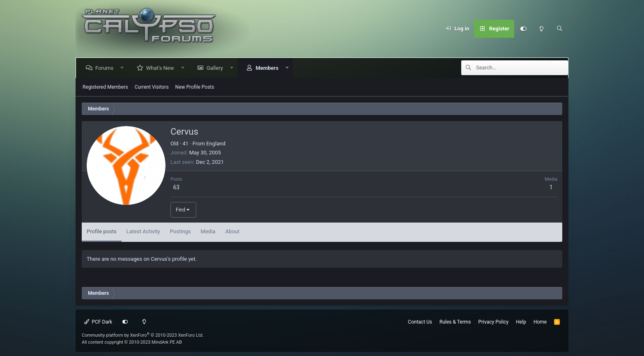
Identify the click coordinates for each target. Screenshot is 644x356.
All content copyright (132, 342)
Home (540, 322)
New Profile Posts (195, 87)
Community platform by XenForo (143, 335)
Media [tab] (208, 231)
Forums (106, 68)
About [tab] (232, 231)
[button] (124, 68)
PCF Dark (98, 322)
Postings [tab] (181, 231)
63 (176, 187)
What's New (162, 68)
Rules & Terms (455, 322)
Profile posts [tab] (102, 231)
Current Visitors (152, 87)
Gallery (216, 68)
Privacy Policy (493, 322)
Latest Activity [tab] (143, 231)
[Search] (559, 29)
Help (521, 322)
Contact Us (420, 322)
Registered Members (105, 87)
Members (268, 68)
